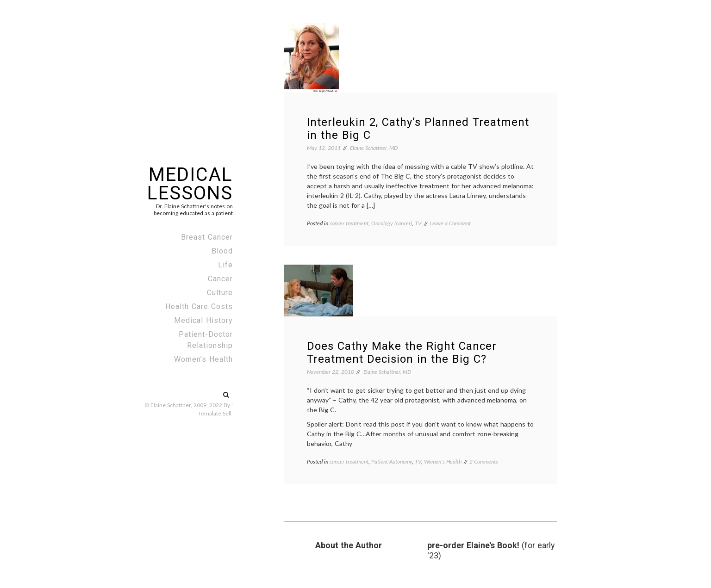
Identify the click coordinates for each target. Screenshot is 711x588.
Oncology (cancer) (392, 223)
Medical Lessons (190, 184)
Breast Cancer (207, 237)
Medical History (203, 320)
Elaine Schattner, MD (374, 148)
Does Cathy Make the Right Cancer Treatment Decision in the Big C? (402, 353)
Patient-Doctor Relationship (206, 340)
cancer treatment (349, 223)
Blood (222, 251)
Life (225, 265)
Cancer (220, 279)
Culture (220, 293)
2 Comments (484, 461)
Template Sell (215, 413)
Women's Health (443, 461)
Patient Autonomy (392, 461)
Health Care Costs (199, 306)
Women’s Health (203, 359)
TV (418, 223)
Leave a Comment (450, 223)
